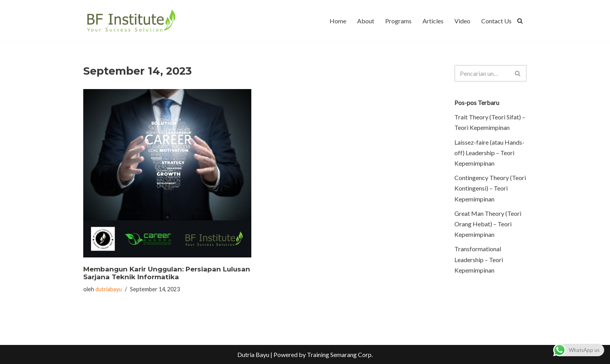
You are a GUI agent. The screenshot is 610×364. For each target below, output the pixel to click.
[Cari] (520, 21)
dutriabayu (109, 289)
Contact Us (496, 21)
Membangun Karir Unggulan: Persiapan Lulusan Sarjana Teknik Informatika (167, 273)
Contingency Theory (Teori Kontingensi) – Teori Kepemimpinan (490, 188)
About (366, 21)
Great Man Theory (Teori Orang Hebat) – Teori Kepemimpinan (488, 224)
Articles (433, 21)
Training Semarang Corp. (340, 354)
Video (462, 21)
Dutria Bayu (253, 354)
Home (338, 21)
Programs (398, 21)
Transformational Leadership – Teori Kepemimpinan (479, 259)
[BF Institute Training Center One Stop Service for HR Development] (131, 21)
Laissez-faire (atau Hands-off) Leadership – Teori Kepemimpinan (489, 153)
